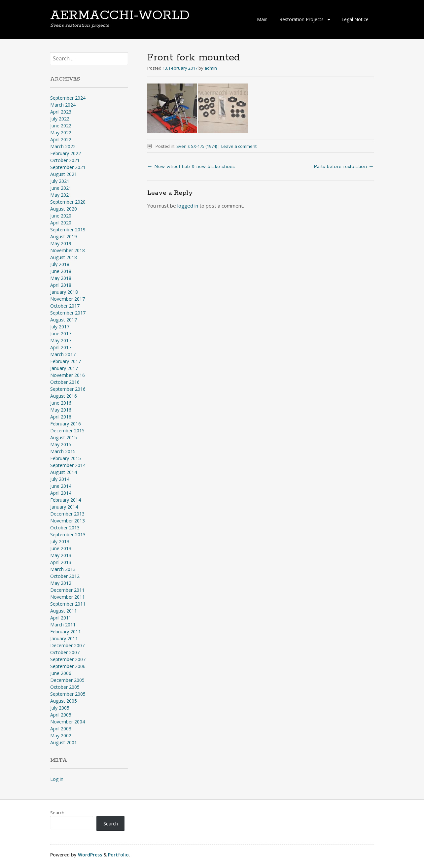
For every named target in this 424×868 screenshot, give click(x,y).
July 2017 (60, 327)
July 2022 (60, 119)
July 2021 (60, 181)
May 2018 (61, 278)
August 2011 (64, 611)
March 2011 (63, 625)
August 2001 (64, 742)
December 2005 (67, 680)
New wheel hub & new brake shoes (191, 167)
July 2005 (60, 708)
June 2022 (61, 126)
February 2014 (66, 500)
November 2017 (68, 299)
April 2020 (61, 223)
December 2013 (67, 514)
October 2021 (65, 160)
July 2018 (60, 264)
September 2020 (68, 202)
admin (211, 68)
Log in (57, 779)
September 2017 (68, 313)
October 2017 (65, 306)
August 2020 (64, 209)
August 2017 (64, 320)
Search (57, 813)
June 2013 (61, 548)
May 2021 (61, 195)
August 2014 (64, 472)
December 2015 (67, 431)
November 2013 (68, 521)
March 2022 (63, 146)
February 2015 (66, 458)
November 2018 (68, 250)
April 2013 (61, 562)
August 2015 (64, 437)
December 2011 (67, 590)
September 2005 (68, 694)
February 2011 (66, 632)
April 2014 (61, 493)
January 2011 (64, 638)
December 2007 (67, 645)
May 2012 (61, 583)
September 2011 (68, 604)
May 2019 (61, 243)
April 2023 (61, 112)
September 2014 (68, 465)
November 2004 (68, 722)
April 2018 (61, 285)
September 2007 (68, 659)
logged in (188, 206)
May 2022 (61, 133)
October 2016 (65, 382)
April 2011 (61, 618)
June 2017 (61, 334)
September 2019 (68, 230)
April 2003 (61, 729)
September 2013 (68, 534)
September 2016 (68, 389)
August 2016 (64, 396)
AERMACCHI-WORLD (120, 16)
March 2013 (63, 569)
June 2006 (61, 673)
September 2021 (68, 167)
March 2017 (63, 354)
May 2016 (61, 410)
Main (262, 19)
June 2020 (61, 216)
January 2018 (64, 292)
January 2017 (64, 368)
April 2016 (61, 417)
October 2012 (65, 576)
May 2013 (61, 555)
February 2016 (66, 424)
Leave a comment (239, 146)
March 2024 (63, 105)
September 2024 (68, 98)
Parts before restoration (344, 167)
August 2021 (64, 174)
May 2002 (61, 735)
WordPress (90, 855)
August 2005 (64, 701)
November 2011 (68, 597)
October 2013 (65, 528)
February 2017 (66, 361)
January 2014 (64, 507)
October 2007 (65, 652)
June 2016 (61, 403)
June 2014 (61, 486)
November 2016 (68, 375)
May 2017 (61, 340)
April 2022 (61, 139)
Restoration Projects (301, 19)
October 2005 (65, 687)
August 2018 (64, 257)
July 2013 (60, 541)
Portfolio (118, 855)
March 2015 (63, 451)
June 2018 (61, 271)
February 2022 (66, 153)
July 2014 (60, 479)
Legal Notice (355, 19)
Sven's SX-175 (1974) (197, 146)
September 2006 (68, 666)
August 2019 (64, 236)
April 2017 (61, 347)
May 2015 (61, 444)
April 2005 (61, 715)
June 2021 (61, 188)
